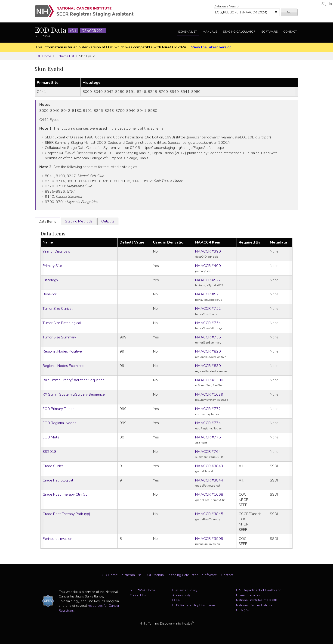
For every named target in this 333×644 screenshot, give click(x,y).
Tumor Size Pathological (62, 323)
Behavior (49, 294)
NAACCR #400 (208, 266)
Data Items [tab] (47, 222)
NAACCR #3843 (209, 466)
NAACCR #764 (208, 452)
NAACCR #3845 (209, 514)
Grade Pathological (58, 480)
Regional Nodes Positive (62, 351)
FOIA (176, 600)
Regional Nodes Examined (63, 366)
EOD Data (70, 31)
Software (269, 32)
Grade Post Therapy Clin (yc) (66, 494)
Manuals (210, 32)
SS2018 (49, 452)
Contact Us (138, 595)
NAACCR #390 (208, 251)
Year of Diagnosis (56, 251)
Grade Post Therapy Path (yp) (66, 514)
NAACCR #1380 (209, 380)
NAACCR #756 (208, 337)
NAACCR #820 (208, 351)
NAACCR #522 (208, 280)
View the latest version (211, 47)
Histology (50, 280)
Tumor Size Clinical (57, 309)
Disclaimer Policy (185, 590)
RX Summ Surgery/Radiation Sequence (74, 380)
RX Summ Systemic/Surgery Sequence (74, 394)
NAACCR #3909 (209, 539)
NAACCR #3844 (209, 480)
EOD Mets (51, 437)
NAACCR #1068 (209, 494)
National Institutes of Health (257, 600)
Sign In (327, 4)
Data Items (53, 234)
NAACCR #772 (208, 409)
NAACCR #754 (208, 323)
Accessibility (181, 595)
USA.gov (243, 610)
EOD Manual (155, 575)
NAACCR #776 (208, 437)
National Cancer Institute (254, 605)
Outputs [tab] (108, 221)
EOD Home (43, 56)
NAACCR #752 (208, 309)
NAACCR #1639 (209, 394)
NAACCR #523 (208, 294)
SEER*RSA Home (142, 590)
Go (289, 12)
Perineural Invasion (57, 539)
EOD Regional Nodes (59, 423)
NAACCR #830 (208, 366)
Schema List (188, 32)
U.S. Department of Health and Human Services (259, 593)
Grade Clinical (54, 466)
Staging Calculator (239, 32)
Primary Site (52, 266)
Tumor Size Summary (59, 337)
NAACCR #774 (208, 423)
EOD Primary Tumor (58, 409)
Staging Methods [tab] (79, 221)
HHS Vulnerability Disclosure (194, 605)
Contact (290, 32)
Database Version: (228, 6)
